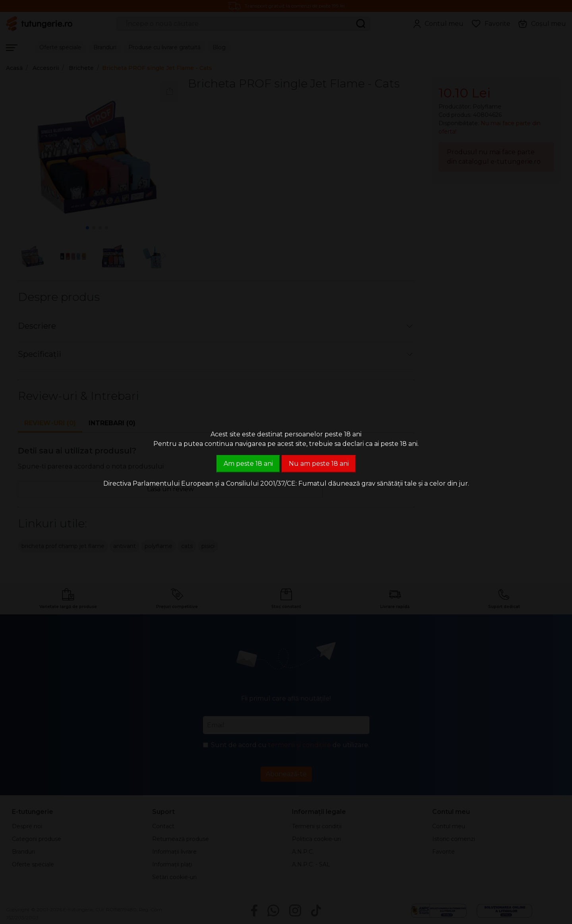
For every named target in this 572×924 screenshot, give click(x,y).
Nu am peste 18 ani (319, 464)
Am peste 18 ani (248, 464)
